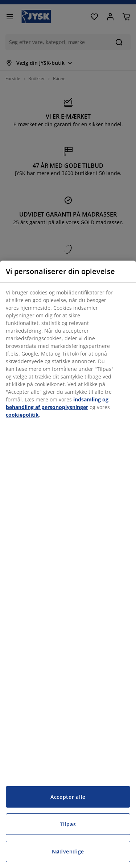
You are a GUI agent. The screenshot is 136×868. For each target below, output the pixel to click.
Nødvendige (68, 851)
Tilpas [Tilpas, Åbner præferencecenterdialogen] (68, 824)
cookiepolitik (22, 415)
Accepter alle (68, 797)
